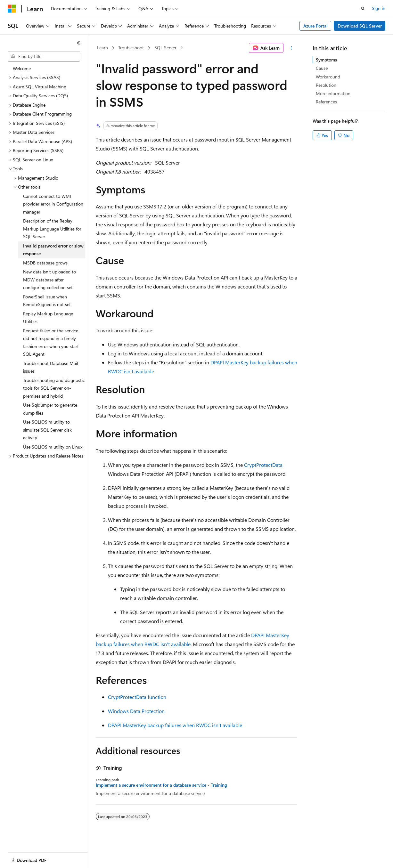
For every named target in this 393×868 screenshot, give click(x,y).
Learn (102, 48)
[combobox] (44, 56)
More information (333, 93)
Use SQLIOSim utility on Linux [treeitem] (53, 447)
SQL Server (165, 48)
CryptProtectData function (137, 697)
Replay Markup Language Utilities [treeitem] (48, 318)
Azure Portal (315, 26)
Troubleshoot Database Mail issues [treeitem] (50, 367)
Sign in (379, 8)
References (326, 102)
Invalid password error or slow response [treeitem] (53, 250)
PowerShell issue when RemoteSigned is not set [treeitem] (47, 301)
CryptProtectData (263, 465)
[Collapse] (78, 43)
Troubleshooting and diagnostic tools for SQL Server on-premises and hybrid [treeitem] (54, 388)
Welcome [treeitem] (22, 68)
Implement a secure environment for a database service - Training (161, 785)
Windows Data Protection (136, 711)
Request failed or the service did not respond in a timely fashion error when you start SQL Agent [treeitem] (51, 342)
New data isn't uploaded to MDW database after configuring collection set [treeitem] (49, 280)
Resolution (326, 85)
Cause (322, 68)
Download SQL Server (360, 26)
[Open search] (363, 9)
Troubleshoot (131, 48)
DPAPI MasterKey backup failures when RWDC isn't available (175, 725)
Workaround (328, 77)
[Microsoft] (12, 9)
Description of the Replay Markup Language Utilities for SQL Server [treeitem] (52, 229)
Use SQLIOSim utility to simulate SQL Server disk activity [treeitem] (47, 430)
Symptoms (326, 60)
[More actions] (292, 48)
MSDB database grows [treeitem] (45, 263)
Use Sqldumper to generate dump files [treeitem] (50, 409)
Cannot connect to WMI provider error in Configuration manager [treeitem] (53, 204)
